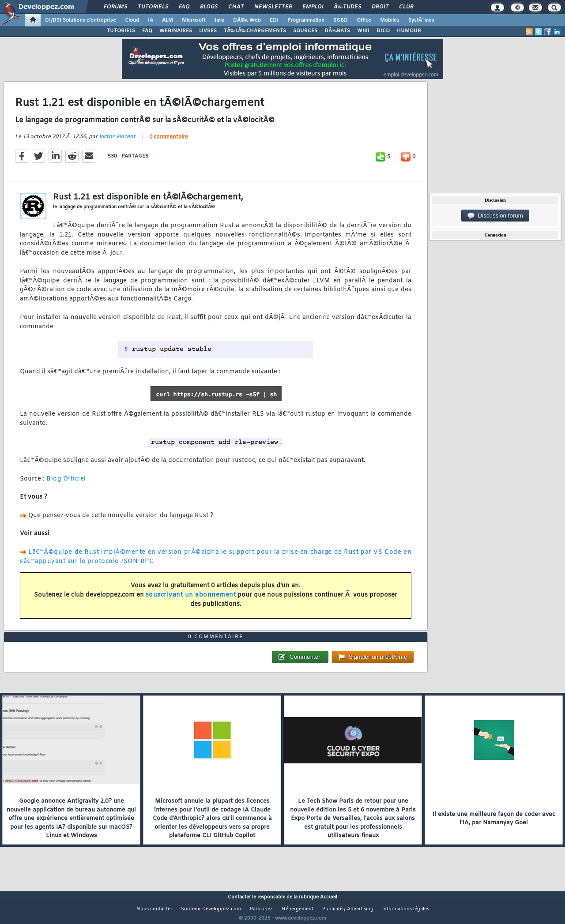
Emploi (313, 7)
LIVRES (208, 31)
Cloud (132, 20)
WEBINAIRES (176, 31)
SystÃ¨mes (421, 20)
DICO (383, 31)
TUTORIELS (121, 31)
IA (151, 20)
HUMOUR (409, 31)
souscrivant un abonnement (191, 600)
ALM (168, 20)
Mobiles (390, 20)
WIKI (363, 31)
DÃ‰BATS (337, 31)
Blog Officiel (66, 484)
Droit (380, 7)
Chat (236, 7)
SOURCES (305, 31)
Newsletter (273, 7)
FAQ (184, 7)
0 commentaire (169, 143)
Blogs (209, 7)
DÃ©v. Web (247, 20)
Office (364, 20)
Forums (115, 7)
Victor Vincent (117, 142)
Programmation (306, 20)
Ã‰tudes (347, 7)
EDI (274, 20)
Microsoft (194, 20)
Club (406, 7)
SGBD (341, 20)
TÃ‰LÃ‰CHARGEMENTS (255, 31)
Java (219, 20)
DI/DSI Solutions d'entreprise (81, 20)
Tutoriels (153, 7)
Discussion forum (495, 216)
